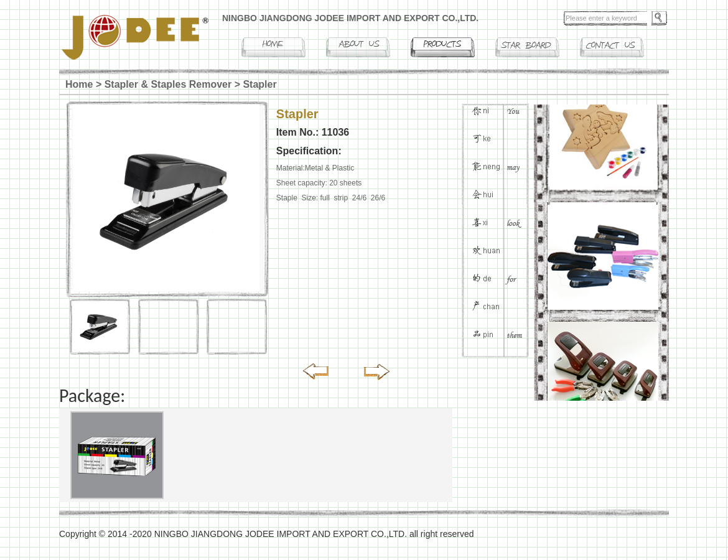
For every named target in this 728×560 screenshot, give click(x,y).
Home (79, 84)
